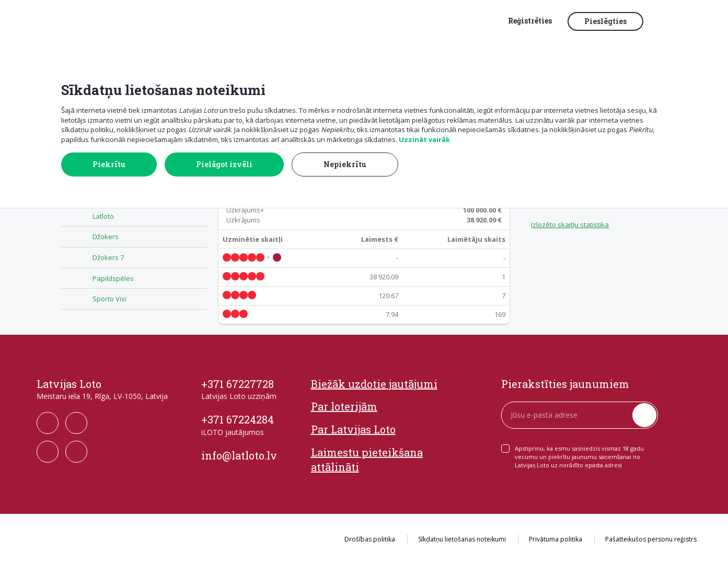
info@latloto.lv (239, 455)
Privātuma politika (556, 539)
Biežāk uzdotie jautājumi (374, 384)
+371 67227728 (238, 384)
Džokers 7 (108, 257)
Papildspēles (113, 278)
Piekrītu (109, 164)
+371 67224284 (238, 419)
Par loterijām (344, 406)
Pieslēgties (605, 21)
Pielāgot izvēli (224, 164)
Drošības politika (370, 539)
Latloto (103, 216)
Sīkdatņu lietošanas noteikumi (462, 539)
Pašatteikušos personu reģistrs (651, 539)
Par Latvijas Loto (353, 429)
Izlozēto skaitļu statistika (570, 225)
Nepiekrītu (345, 164)
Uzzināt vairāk (424, 139)
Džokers (106, 237)
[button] (673, 22)
